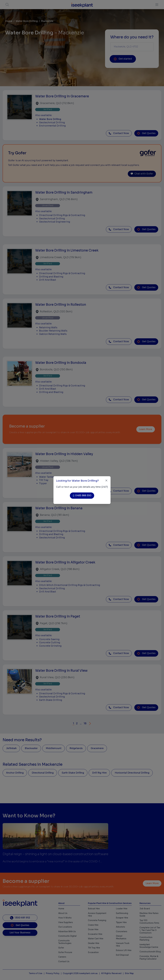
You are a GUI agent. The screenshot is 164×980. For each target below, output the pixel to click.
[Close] (106, 481)
